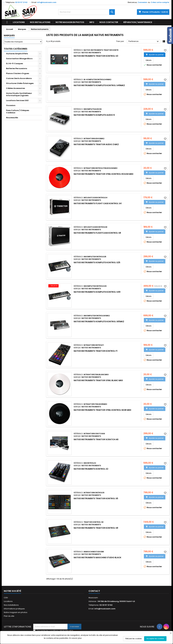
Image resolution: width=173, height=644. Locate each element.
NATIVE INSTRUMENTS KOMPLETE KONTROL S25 (97, 262)
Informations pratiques (14, 609)
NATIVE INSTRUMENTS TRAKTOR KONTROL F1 (96, 351)
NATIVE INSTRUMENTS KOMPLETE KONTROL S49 (97, 292)
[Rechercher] (87, 12)
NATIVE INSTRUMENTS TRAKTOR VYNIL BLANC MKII (98, 380)
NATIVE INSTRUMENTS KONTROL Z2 (91, 469)
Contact (94, 591)
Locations (19, 22)
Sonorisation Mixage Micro (19, 59)
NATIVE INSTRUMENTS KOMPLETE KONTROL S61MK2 (99, 322)
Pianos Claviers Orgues (18, 73)
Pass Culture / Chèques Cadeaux (18, 111)
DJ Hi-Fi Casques (14, 63)
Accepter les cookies (155, 639)
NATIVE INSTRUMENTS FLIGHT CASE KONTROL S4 (98, 203)
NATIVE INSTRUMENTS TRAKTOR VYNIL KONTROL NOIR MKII (102, 410)
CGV (6, 598)
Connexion (142, 2)
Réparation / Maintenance (138, 22)
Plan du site (9, 616)
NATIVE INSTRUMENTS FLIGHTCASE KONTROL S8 (97, 233)
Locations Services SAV (17, 100)
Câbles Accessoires (15, 88)
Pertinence (144, 41)
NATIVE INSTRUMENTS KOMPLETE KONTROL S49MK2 (99, 85)
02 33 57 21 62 (21, 2)
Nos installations (40, 22)
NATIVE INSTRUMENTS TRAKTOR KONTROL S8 (96, 528)
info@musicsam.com (47, 2)
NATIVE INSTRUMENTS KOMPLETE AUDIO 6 (94, 115)
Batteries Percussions (17, 68)
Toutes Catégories (16, 49)
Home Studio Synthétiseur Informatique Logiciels (19, 94)
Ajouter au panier (155, 55)
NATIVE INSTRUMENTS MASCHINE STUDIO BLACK (97, 558)
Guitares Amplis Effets (17, 54)
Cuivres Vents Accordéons (19, 78)
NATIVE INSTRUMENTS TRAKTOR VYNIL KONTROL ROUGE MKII (103, 174)
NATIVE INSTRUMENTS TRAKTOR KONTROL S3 (96, 56)
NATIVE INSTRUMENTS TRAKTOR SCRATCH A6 (96, 439)
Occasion (11, 105)
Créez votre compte (160, 2)
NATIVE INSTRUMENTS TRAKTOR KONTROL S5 (96, 498)
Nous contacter (109, 22)
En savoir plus (75, 638)
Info (92, 22)
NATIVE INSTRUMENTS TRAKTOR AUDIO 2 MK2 (96, 144)
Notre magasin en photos (70, 22)
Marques (9, 35)
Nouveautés (12, 118)
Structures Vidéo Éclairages (20, 83)
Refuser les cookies (134, 639)
